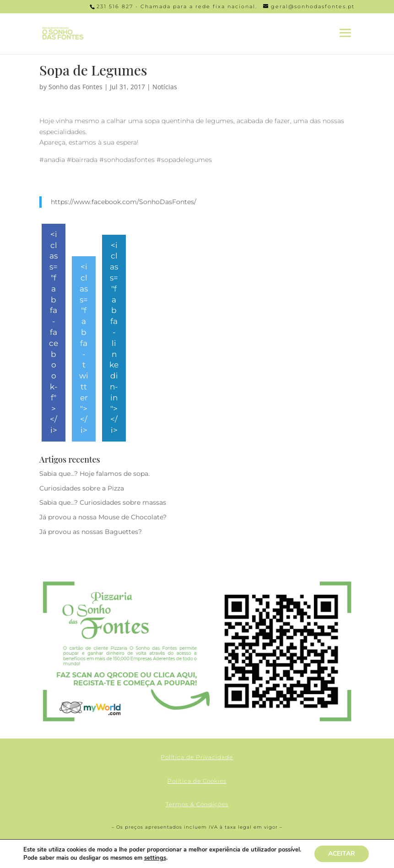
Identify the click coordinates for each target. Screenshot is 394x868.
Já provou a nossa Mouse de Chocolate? (103, 517)
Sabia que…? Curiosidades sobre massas (103, 502)
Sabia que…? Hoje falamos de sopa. (94, 474)
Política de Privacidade (197, 757)
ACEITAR (342, 854)
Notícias (165, 87)
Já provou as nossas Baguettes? (91, 532)
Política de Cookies (197, 781)
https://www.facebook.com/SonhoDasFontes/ (124, 202)
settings (155, 858)
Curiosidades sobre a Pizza (82, 488)
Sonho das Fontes (76, 87)
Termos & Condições (197, 804)
